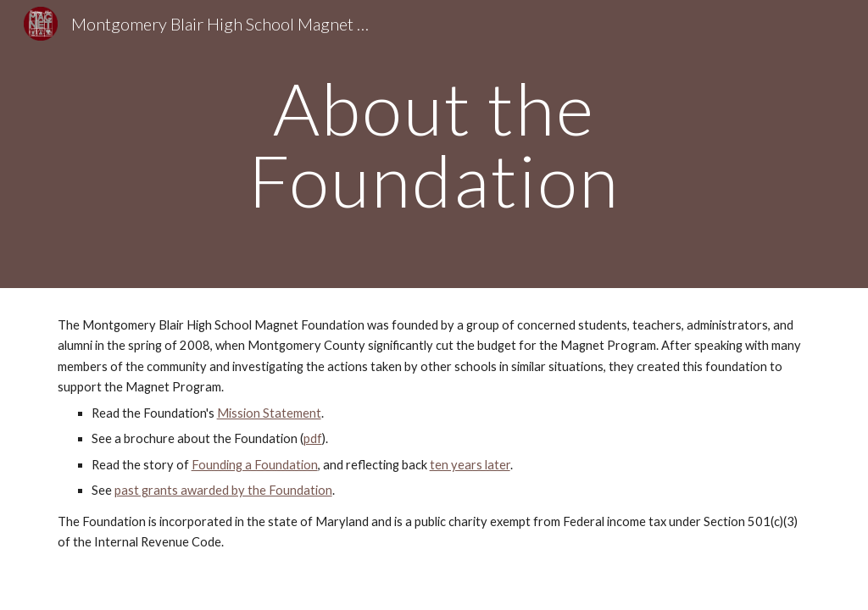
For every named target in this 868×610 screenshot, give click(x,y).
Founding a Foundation (255, 465)
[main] (434, 144)
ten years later (470, 465)
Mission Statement (269, 413)
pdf (313, 438)
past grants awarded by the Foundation (223, 490)
